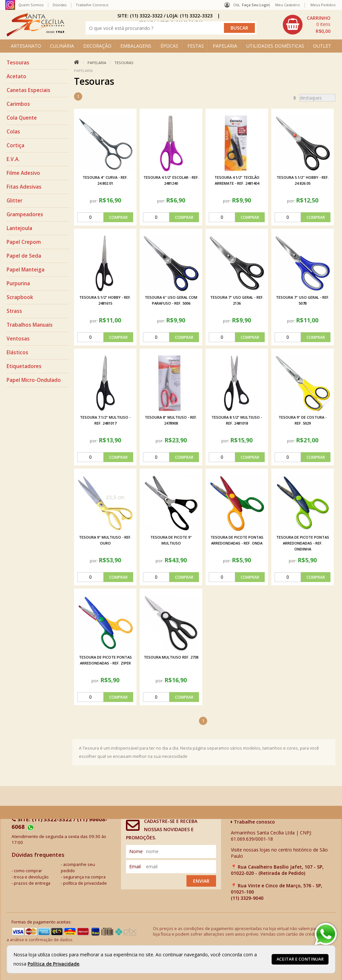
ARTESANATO (26, 46)
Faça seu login (256, 5)
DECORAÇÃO (97, 46)
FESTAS (196, 46)
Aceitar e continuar (300, 959)
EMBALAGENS (136, 46)
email (135, 866)
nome (136, 851)
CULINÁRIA (62, 46)
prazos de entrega (32, 883)
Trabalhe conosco (253, 822)
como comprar (28, 871)
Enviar (201, 881)
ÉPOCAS (169, 46)
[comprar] (105, 217)
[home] (35, 35)
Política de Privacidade (53, 964)
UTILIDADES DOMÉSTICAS (275, 46)
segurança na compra (84, 877)
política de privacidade (85, 883)
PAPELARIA (225, 46)
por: (94, 201)
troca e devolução (31, 877)
